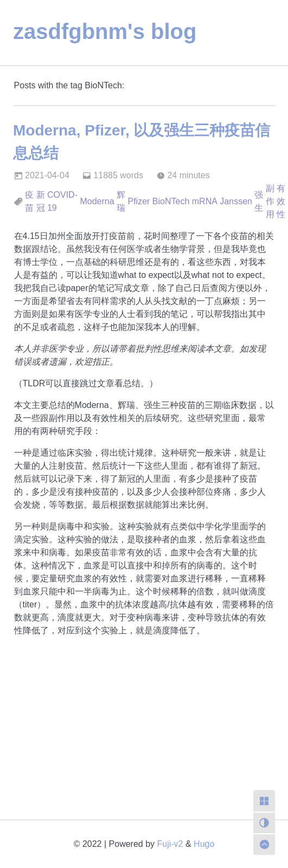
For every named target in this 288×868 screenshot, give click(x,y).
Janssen (236, 201)
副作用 (270, 201)
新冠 (41, 201)
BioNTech (171, 201)
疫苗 (29, 201)
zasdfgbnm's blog (105, 31)
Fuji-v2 (170, 844)
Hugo (204, 844)
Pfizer (139, 201)
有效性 (281, 201)
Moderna (97, 201)
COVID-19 (62, 201)
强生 (259, 201)
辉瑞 (121, 201)
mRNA (205, 201)
